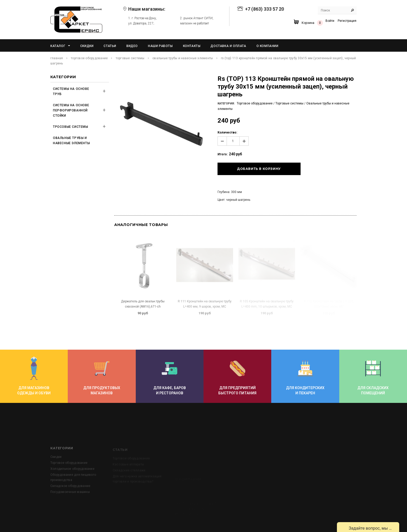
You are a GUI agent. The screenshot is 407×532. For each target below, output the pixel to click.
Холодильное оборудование (72, 486)
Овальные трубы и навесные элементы (183, 58)
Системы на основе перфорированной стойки (71, 110)
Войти (330, 21)
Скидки (56, 474)
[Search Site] (337, 10)
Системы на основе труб (71, 91)
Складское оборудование (70, 503)
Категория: (226, 104)
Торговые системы (130, 58)
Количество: (227, 132)
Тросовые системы (71, 127)
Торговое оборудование (89, 58)
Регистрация (347, 21)
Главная (57, 58)
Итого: (223, 154)
